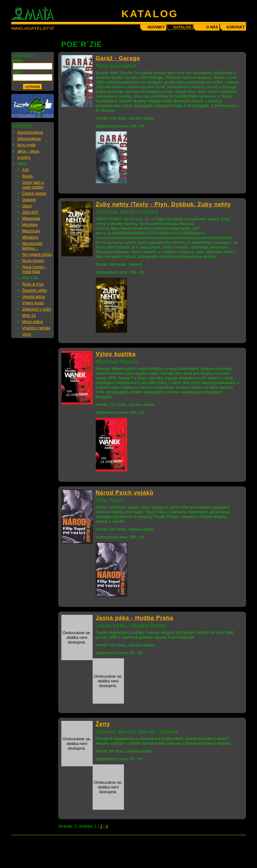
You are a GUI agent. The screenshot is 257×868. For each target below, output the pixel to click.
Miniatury (31, 237)
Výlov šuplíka (116, 354)
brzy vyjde (27, 145)
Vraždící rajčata (36, 328)
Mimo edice (33, 322)
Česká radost (34, 193)
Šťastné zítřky (35, 290)
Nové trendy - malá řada (34, 269)
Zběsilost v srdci (37, 309)
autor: (18, 72)
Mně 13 (29, 315)
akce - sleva (28, 151)
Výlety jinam (33, 303)
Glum (27, 206)
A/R (26, 170)
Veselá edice (34, 297)
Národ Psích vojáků (125, 493)
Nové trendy (33, 261)
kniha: (18, 61)
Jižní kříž (30, 212)
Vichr (27, 334)
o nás (212, 27)
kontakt (236, 27)
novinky (156, 27)
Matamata (31, 218)
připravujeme (29, 139)
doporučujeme (30, 132)
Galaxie (29, 200)
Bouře (28, 176)
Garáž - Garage (118, 58)
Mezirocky (31, 231)
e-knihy (24, 157)
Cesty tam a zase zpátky (33, 185)
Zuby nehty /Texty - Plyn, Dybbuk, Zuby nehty (163, 204)
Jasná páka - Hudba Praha (135, 618)
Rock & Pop (33, 284)
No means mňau (37, 254)
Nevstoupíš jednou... (32, 246)
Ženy (103, 724)
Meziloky (30, 225)
